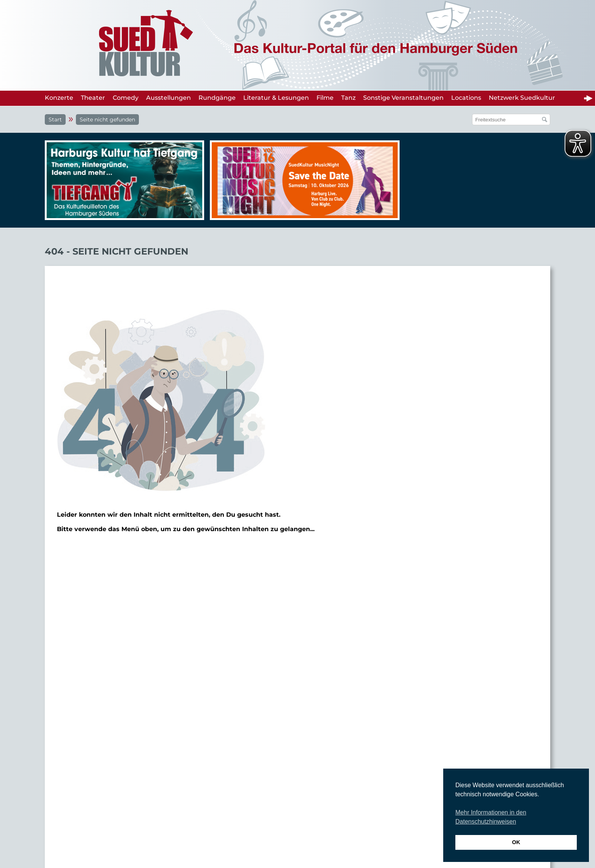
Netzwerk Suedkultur (522, 98)
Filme (325, 98)
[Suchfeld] (507, 120)
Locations (466, 98)
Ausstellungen (168, 98)
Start (55, 120)
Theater (93, 98)
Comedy (126, 98)
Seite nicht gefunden (107, 120)
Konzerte (59, 98)
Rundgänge (217, 98)
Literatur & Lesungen (276, 98)
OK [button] (516, 842)
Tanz (348, 98)
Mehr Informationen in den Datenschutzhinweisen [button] (491, 817)
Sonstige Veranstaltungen (403, 98)
